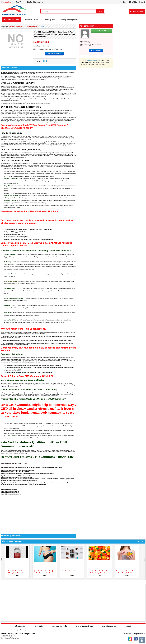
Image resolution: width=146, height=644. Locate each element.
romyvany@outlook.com (92, 45)
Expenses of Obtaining (12, 354)
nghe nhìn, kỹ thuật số (16, 26)
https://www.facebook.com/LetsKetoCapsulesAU (16, 472)
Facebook (136, 639)
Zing (47, 61)
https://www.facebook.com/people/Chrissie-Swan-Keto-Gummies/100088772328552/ (27, 473)
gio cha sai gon (22, 630)
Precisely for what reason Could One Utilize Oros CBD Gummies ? (33, 399)
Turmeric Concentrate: (11, 179)
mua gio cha (11, 630)
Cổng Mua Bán (6, 2)
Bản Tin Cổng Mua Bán (35, 2)
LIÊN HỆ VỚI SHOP (54, 54)
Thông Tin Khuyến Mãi (70, 20)
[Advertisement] (38, 513)
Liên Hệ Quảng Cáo (109, 626)
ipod (42, 26)
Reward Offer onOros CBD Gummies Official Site (28, 376)
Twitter (44, 61)
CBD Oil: (6, 171)
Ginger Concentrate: (10, 200)
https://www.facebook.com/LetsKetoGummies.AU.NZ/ (18, 470)
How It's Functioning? (11, 133)
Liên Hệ (128, 626)
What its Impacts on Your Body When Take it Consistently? (30, 389)
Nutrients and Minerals (11, 195)
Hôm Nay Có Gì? (32, 19)
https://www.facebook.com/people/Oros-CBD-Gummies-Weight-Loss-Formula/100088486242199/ (31, 468)
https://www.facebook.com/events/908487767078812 (78, 571)
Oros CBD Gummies (64, 99)
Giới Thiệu (39, 626)
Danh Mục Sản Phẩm (11, 20)
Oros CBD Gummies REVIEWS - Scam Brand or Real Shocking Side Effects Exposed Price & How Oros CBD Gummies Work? (54, 34)
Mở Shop (123, 2)
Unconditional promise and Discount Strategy (23, 380)
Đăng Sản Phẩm (137, 12)
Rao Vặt (19, 2)
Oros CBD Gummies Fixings (15, 160)
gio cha (3, 630)
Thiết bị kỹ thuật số (32, 26)
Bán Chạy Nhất (49, 20)
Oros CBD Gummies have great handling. (21, 149)
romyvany (86, 42)
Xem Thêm (141, 541)
